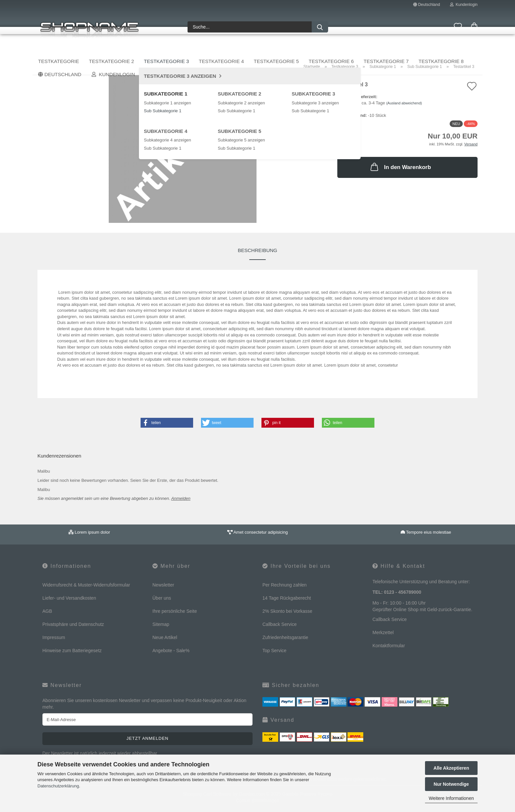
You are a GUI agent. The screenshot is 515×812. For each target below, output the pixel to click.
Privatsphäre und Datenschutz (73, 624)
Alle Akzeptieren (451, 768)
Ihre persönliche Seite (175, 611)
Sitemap (161, 624)
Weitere (390, 48)
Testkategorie (74, 48)
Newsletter (163, 585)
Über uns (465, 48)
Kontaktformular (389, 646)
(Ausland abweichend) (404, 103)
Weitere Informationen (451, 798)
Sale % (433, 48)
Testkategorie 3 (182, 48)
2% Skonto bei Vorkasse (287, 611)
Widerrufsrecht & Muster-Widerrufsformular (86, 585)
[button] (474, 27)
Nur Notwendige (451, 784)
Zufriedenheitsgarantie (285, 637)
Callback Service (280, 624)
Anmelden (181, 498)
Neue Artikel (165, 637)
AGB (47, 611)
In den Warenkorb (400, 167)
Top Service (274, 651)
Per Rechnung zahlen (285, 585)
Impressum (54, 637)
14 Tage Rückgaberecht (287, 598)
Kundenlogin (464, 5)
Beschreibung (257, 250)
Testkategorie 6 (347, 48)
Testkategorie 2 (127, 48)
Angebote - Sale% (171, 651)
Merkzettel (383, 632)
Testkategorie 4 (237, 48)
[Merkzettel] (458, 27)
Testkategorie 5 (292, 48)
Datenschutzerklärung (58, 786)
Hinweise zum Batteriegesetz (72, 651)
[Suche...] (320, 27)
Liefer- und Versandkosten (69, 598)
